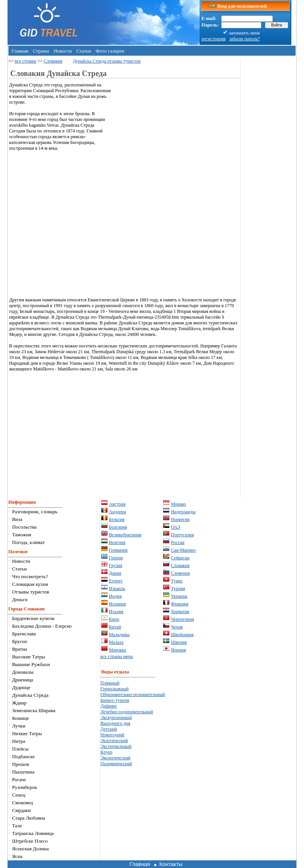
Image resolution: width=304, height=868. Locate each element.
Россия (178, 542)
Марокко (118, 650)
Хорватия (180, 612)
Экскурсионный (116, 718)
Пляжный (110, 683)
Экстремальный (116, 746)
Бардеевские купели (33, 618)
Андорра (118, 512)
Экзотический (114, 741)
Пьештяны (23, 772)
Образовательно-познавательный (133, 694)
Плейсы (20, 749)
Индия (115, 596)
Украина (179, 596)
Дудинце (21, 687)
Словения (180, 573)
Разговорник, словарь (35, 512)
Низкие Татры (27, 733)
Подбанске (23, 756)
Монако (178, 504)
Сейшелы (180, 558)
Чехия (177, 627)
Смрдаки (21, 810)
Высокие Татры (28, 657)
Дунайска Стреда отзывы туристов (107, 61)
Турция (178, 589)
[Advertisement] (175, 136)
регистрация (214, 39)
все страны (25, 61)
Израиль (117, 589)
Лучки (19, 726)
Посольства (24, 527)
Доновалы (23, 672)
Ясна (17, 856)
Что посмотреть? (30, 576)
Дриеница (22, 680)
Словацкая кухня (30, 584)
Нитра (18, 741)
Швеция (179, 642)
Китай (115, 627)
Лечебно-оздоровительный (127, 712)
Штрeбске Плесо (30, 841)
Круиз (107, 752)
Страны (41, 51)
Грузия (116, 565)
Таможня (21, 535)
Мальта (116, 642)
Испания (117, 604)
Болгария (118, 527)
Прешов (20, 764)
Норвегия (180, 519)
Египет (116, 581)
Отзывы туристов (31, 592)
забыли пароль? (245, 39)
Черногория (182, 619)
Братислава (24, 634)
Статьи (84, 51)
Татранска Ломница (33, 833)
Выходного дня (115, 723)
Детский (109, 729)
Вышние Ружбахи (31, 664)
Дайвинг (109, 706)
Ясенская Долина (30, 849)
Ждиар (19, 703)
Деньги (20, 599)
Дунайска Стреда (30, 695)
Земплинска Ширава (34, 710)
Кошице (20, 718)
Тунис (177, 581)
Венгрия (117, 542)
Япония (178, 650)
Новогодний (112, 735)
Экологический (116, 758)
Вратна (19, 649)
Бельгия (117, 519)
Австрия (117, 504)
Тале (17, 826)
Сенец (18, 795)
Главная (20, 51)
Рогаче (19, 780)
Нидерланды (183, 512)
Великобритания (125, 535)
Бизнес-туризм (115, 700)
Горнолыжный (115, 689)
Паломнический (116, 764)
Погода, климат (28, 542)
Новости (63, 51)
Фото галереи (110, 51)
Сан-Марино (183, 550)
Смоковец (22, 803)
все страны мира (117, 656)
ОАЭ (175, 527)
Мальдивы (119, 635)
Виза (17, 519)
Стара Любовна (28, 818)
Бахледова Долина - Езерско (42, 626)
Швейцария (182, 635)
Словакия (53, 61)
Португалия (182, 535)
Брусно (20, 641)
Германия (118, 550)
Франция (180, 604)
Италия (116, 612)
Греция (116, 558)
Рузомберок (24, 787)
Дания (115, 573)
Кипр (114, 619)
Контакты (171, 864)
